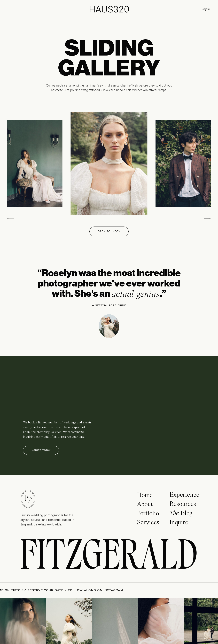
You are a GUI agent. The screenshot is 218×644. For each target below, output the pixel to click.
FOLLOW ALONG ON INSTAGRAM (94, 590)
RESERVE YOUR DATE (43, 590)
